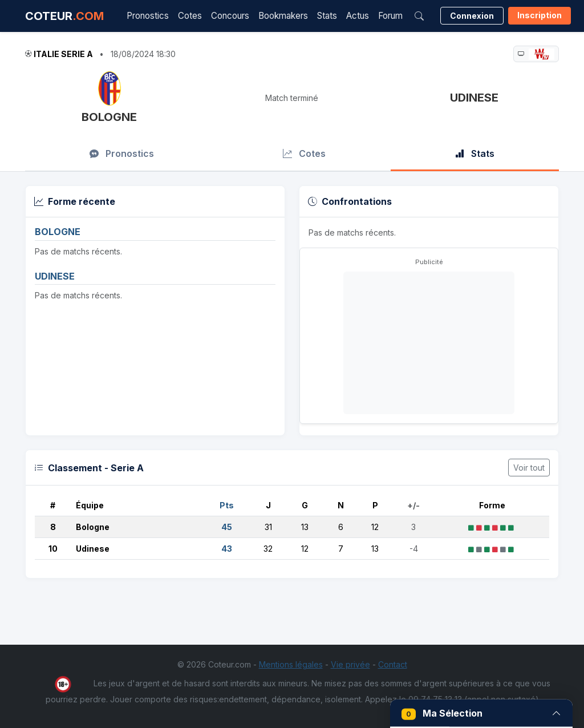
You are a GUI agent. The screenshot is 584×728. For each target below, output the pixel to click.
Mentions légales (291, 664)
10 (53, 549)
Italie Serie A (63, 54)
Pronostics (148, 16)
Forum (390, 16)
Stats (327, 16)
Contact (393, 664)
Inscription (540, 15)
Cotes (190, 16)
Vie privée (350, 664)
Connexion (472, 16)
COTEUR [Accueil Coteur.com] (64, 16)
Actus (358, 16)
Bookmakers (283, 16)
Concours (230, 16)
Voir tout (529, 468)
